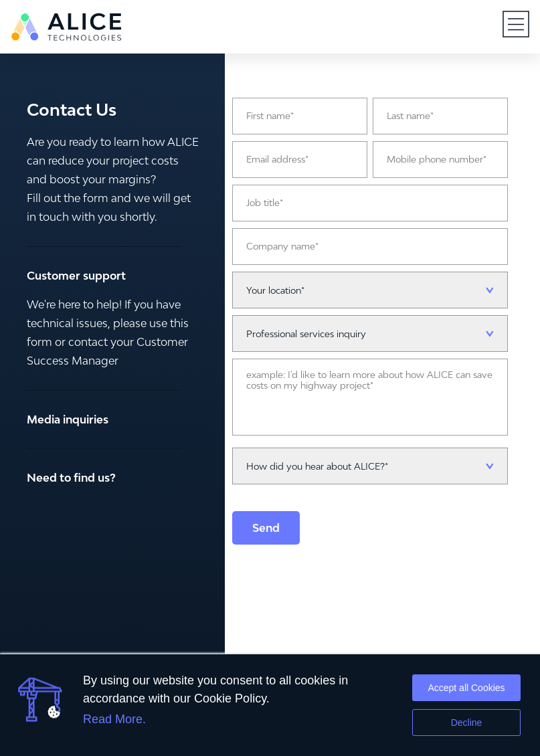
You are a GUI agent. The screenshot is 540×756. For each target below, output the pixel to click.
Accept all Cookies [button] (466, 688)
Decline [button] (467, 723)
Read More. (114, 719)
